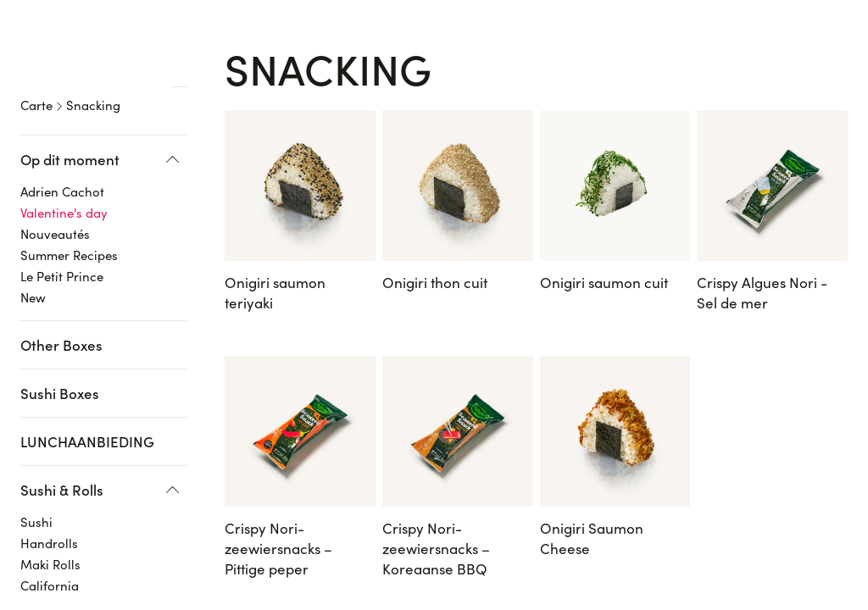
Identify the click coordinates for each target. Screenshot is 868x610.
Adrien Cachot (62, 164)
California (50, 558)
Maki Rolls (50, 537)
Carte (36, 78)
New (33, 270)
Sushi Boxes (60, 366)
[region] (110, 313)
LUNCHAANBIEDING (87, 414)
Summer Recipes (69, 228)
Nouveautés (55, 207)
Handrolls (49, 516)
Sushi (36, 495)
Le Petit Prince (62, 249)
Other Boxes (61, 318)
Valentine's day (64, 186)
